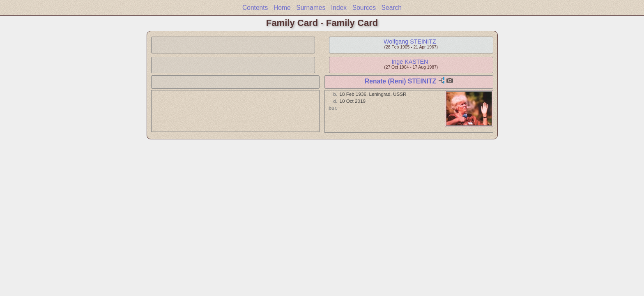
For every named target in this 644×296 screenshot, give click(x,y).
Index (339, 8)
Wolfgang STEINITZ (410, 42)
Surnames (311, 8)
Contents (255, 8)
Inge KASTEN (410, 62)
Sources (364, 8)
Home (282, 8)
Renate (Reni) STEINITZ (400, 81)
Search (392, 8)
